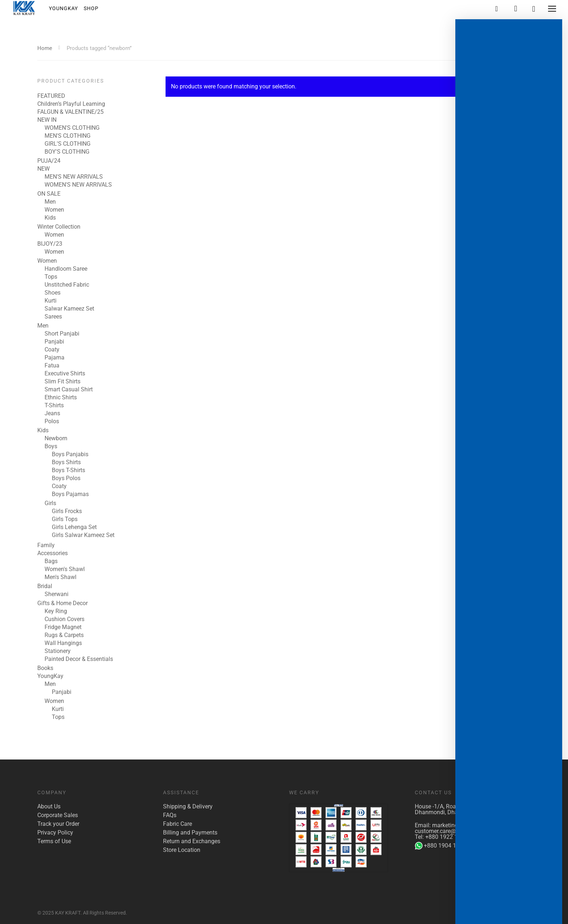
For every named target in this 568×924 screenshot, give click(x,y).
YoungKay (69, 11)
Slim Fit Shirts (62, 382)
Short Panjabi (62, 334)
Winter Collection (59, 227)
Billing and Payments (190, 833)
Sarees (53, 317)
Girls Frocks (67, 511)
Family (46, 545)
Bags (51, 561)
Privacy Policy (55, 833)
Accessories (53, 553)
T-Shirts (54, 405)
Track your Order (58, 824)
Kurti (51, 301)
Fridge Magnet (63, 627)
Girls (50, 503)
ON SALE (49, 194)
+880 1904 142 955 (444, 846)
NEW (43, 169)
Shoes (53, 293)
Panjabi (54, 342)
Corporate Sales (58, 815)
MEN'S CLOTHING (68, 136)
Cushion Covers (64, 619)
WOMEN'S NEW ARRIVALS (78, 185)
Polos (52, 421)
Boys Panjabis (70, 454)
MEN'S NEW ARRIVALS (74, 177)
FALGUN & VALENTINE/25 (70, 112)
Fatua (52, 366)
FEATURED (51, 96)
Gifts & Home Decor (62, 603)
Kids (50, 218)
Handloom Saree (66, 269)
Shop (97, 11)
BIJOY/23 (50, 244)
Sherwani (57, 594)
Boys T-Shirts (68, 470)
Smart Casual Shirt (69, 390)
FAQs (170, 815)
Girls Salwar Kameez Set (83, 535)
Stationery (58, 651)
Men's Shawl (60, 577)
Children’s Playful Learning (71, 104)
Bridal (45, 586)
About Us (49, 807)
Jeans (52, 413)
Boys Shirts (66, 462)
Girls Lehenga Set (74, 527)
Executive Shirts (65, 374)
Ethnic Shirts (61, 398)
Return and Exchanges (192, 841)
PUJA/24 (49, 161)
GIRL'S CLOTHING (68, 144)
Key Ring (56, 611)
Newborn (56, 438)
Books (45, 668)
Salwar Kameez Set (69, 309)
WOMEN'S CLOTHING (72, 128)
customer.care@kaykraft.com (452, 831)
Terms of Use (54, 841)
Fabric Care (177, 824)
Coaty (52, 350)
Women (54, 210)
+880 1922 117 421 (450, 837)
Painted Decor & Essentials (79, 659)
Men (50, 202)
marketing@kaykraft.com (464, 825)
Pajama (55, 358)
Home (45, 48)
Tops (51, 277)
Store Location (182, 850)
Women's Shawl (65, 569)
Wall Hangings (63, 643)
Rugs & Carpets (64, 635)
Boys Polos (66, 478)
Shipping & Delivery (188, 807)
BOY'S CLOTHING (67, 152)
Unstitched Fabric (67, 285)
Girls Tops (65, 519)
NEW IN (47, 120)
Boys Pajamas (70, 494)
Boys (51, 446)
